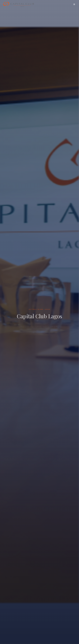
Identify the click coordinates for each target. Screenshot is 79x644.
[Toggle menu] (74, 4)
